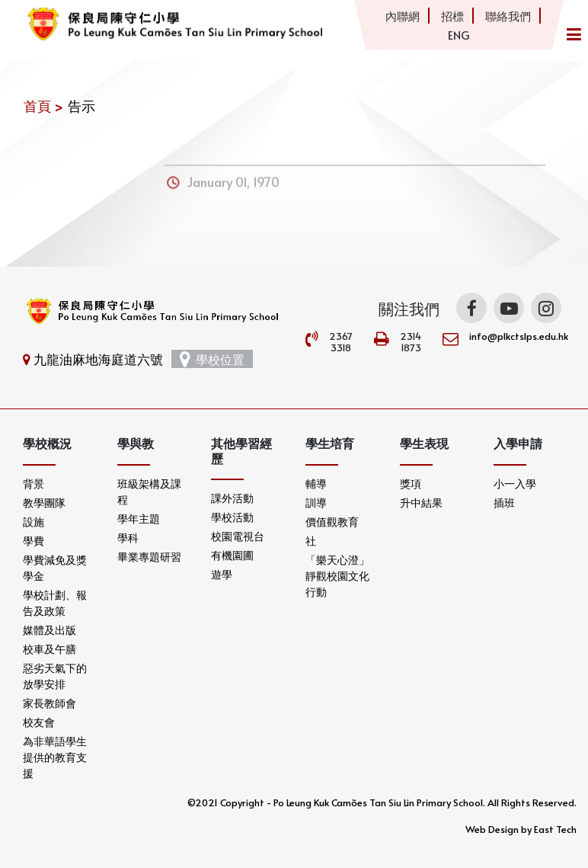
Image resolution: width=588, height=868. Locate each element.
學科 (128, 538)
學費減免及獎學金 (55, 568)
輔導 (316, 484)
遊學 (222, 574)
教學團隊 (44, 503)
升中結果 (421, 503)
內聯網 (403, 16)
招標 (452, 16)
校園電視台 (238, 536)
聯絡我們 (508, 16)
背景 (34, 484)
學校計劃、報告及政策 (55, 603)
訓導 (316, 503)
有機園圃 (232, 555)
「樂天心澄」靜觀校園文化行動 (337, 576)
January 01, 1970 (233, 187)
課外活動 (232, 498)
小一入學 (515, 484)
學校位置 (212, 359)
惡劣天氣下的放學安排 (55, 676)
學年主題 (139, 519)
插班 (504, 503)
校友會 (39, 722)
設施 (34, 522)
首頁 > (43, 106)
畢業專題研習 (149, 557)
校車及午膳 (50, 649)
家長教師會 (50, 703)
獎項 (411, 484)
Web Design (492, 829)
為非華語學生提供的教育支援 (55, 757)
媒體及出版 (50, 630)
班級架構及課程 (149, 492)
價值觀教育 (332, 522)
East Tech (555, 829)
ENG (459, 35)
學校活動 (232, 517)
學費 (34, 541)
